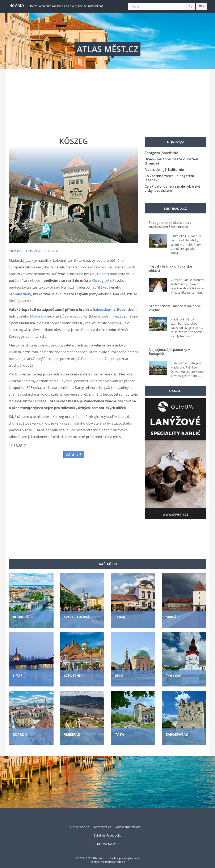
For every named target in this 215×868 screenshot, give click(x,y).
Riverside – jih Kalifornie (164, 170)
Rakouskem (103, 310)
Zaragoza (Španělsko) (162, 153)
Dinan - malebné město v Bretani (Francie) (171, 161)
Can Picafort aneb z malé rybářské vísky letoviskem (172, 188)
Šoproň (114, 323)
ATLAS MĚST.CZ (108, 49)
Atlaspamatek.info (128, 827)
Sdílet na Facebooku (108, 835)
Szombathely (20, 294)
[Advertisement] (107, 101)
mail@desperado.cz (113, 862)
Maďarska (38, 316)
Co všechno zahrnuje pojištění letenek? (169, 178)
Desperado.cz (79, 827)
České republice (75, 316)
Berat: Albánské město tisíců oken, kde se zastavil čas (67, 6)
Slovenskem (127, 310)
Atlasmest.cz (102, 827)
